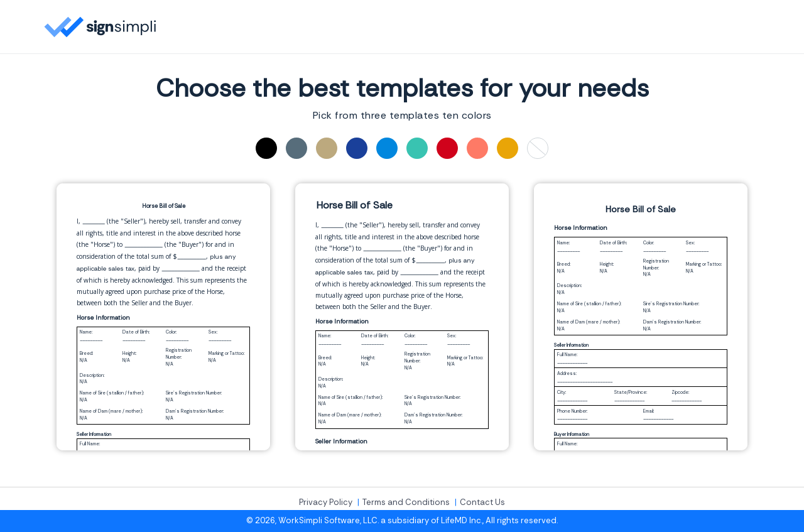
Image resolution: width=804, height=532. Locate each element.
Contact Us (482, 502)
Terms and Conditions (406, 502)
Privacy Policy (326, 502)
